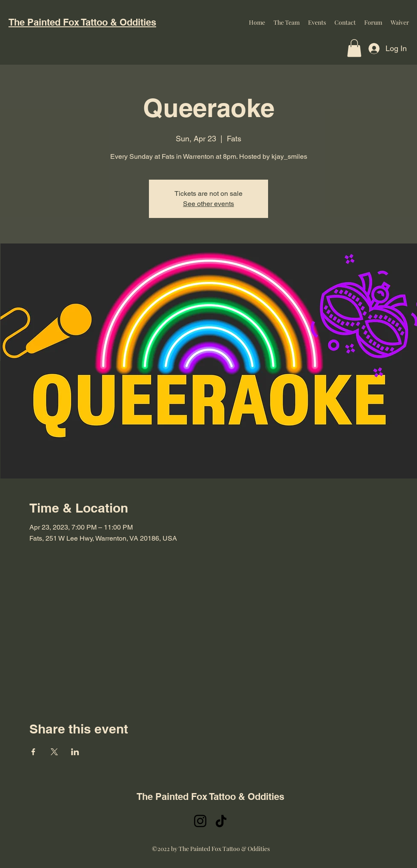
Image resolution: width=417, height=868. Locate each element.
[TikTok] (221, 821)
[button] (354, 48)
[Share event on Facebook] (33, 752)
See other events (208, 204)
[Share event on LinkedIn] (75, 752)
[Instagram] (200, 821)
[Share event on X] (54, 752)
